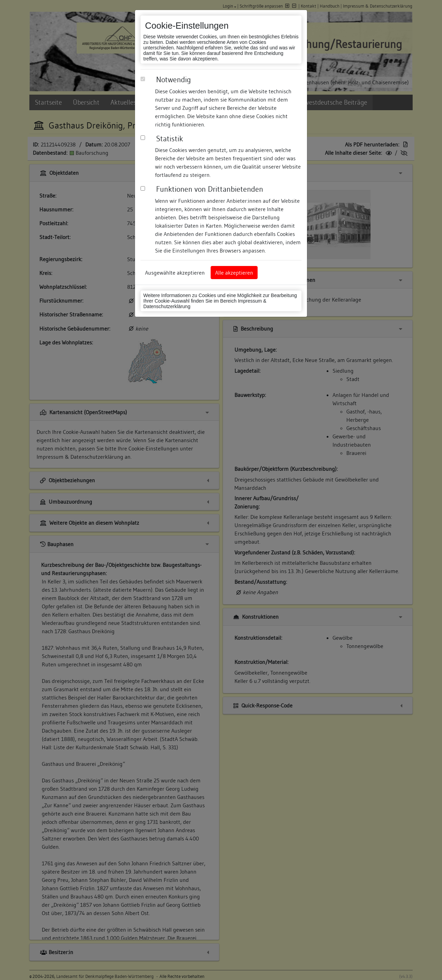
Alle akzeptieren (234, 273)
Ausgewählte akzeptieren (175, 273)
